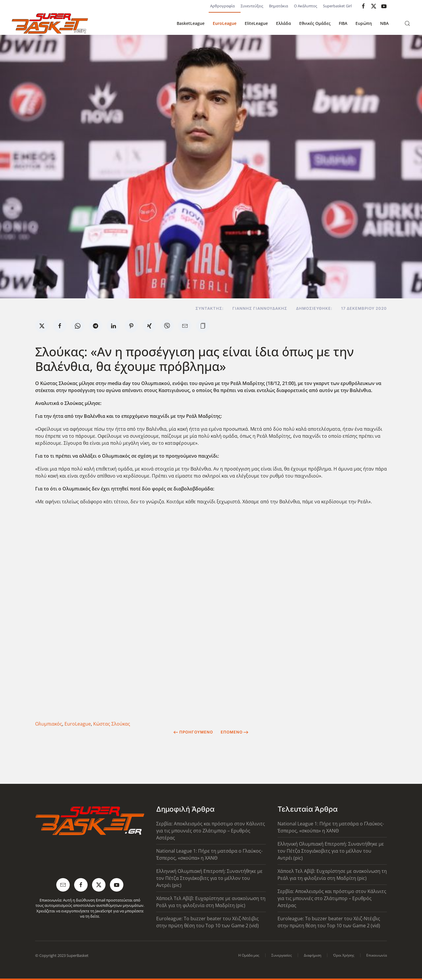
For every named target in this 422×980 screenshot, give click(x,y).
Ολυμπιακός (49, 724)
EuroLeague (225, 23)
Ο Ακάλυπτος (306, 6)
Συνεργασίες (282, 955)
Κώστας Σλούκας (112, 724)
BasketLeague (191, 23)
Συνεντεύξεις (252, 6)
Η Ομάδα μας (249, 955)
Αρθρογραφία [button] (222, 6)
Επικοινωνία (377, 955)
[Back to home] (50, 23)
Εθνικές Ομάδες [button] (315, 23)
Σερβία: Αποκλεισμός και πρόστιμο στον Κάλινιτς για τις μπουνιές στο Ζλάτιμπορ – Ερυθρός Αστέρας (211, 831)
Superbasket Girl (337, 6)
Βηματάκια (279, 6)
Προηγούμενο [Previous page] (193, 732)
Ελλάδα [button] (284, 23)
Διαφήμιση (313, 955)
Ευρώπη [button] (364, 23)
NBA (384, 23)
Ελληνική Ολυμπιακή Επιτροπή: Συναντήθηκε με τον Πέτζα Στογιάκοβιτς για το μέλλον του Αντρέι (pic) (209, 878)
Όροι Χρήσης (344, 955)
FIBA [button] (343, 23)
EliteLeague (256, 23)
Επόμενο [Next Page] (235, 732)
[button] (407, 23)
